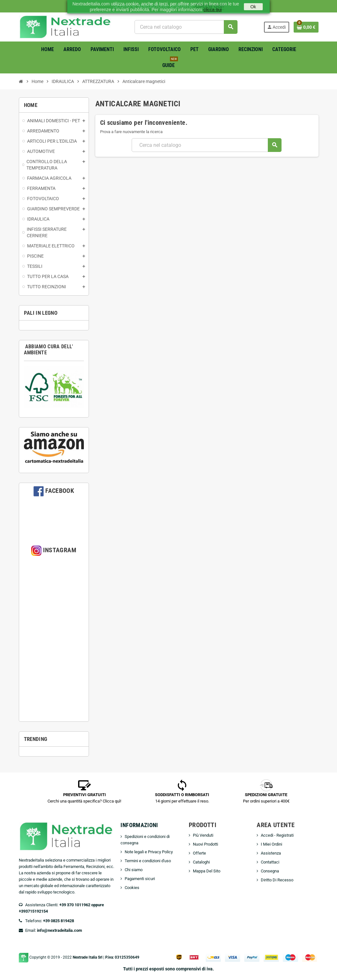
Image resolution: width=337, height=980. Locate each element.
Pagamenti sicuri (140, 879)
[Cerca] (186, 27)
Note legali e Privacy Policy (149, 852)
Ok (253, 7)
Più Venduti (203, 835)
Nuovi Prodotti (205, 844)
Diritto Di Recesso (277, 880)
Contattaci (270, 862)
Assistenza (271, 853)
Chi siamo (134, 870)
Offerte (199, 853)
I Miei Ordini (271, 844)
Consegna (270, 871)
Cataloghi (201, 862)
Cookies (132, 888)
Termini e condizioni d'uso (148, 861)
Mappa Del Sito (207, 871)
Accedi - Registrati (277, 835)
